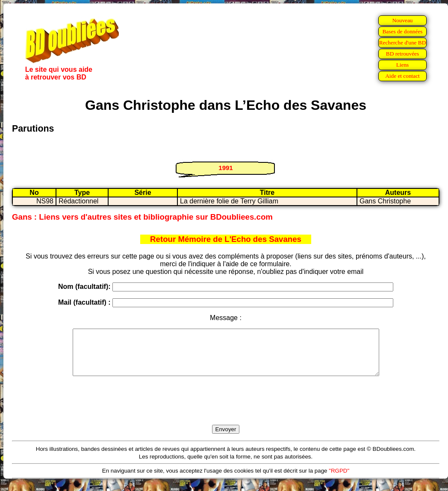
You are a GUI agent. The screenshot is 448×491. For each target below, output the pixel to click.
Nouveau (402, 20)
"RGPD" (339, 480)
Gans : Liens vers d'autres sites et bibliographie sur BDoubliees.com (142, 217)
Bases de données (402, 31)
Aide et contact (402, 76)
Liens (403, 65)
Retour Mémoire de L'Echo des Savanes (226, 239)
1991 (225, 168)
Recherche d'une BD (403, 43)
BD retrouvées (402, 54)
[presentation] (226, 410)
